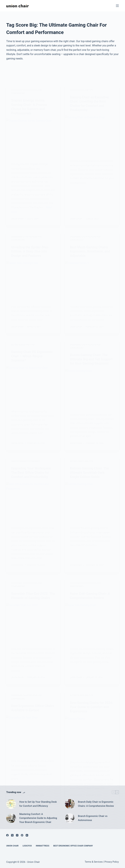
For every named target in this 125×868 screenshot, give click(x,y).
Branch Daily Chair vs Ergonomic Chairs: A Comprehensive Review (96, 804)
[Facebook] (7, 835)
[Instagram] (17, 835)
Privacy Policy (111, 862)
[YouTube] (27, 835)
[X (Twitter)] (12, 835)
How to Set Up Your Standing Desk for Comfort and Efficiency (38, 804)
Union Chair (12, 846)
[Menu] (117, 6)
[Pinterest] (22, 835)
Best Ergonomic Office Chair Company (73, 846)
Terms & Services (94, 862)
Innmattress (43, 846)
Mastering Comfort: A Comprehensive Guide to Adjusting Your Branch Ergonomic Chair (38, 818)
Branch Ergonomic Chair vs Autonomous (93, 818)
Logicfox (27, 846)
